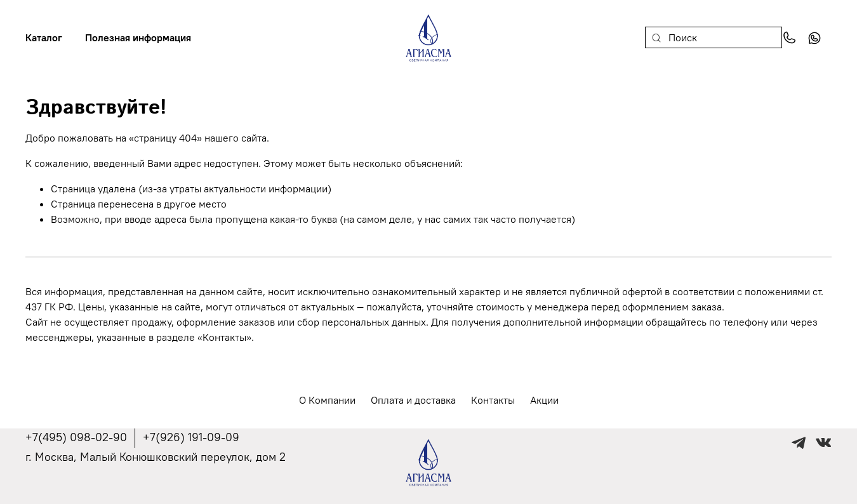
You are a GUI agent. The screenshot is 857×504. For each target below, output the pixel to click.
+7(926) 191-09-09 (191, 437)
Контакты (493, 400)
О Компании (327, 400)
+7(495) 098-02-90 (76, 437)
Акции (544, 400)
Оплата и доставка (413, 400)
